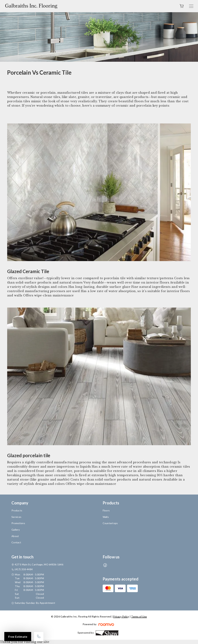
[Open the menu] (191, 6)
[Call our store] (39, 637)
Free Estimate (18, 637)
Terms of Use (139, 616)
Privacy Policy (121, 616)
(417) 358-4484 (24, 569)
